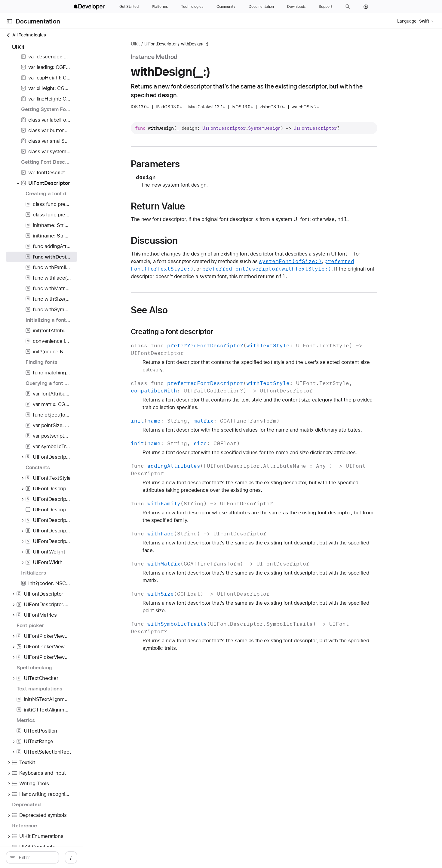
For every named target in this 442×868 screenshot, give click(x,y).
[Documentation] (261, 7)
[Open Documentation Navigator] (9, 21)
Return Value (191, 206)
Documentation (38, 21)
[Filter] (60, 857)
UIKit (169, 44)
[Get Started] (129, 7)
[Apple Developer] (90, 7)
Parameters (189, 164)
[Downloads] (296, 7)
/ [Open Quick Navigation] (120, 857)
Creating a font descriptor (205, 332)
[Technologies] (192, 7)
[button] (348, 7)
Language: (407, 21)
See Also (183, 310)
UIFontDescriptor (193, 44)
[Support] (325, 7)
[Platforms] (160, 7)
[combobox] (60, 857)
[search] (57, 857)
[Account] (366, 7)
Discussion (188, 240)
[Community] (226, 7)
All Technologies (26, 35)
